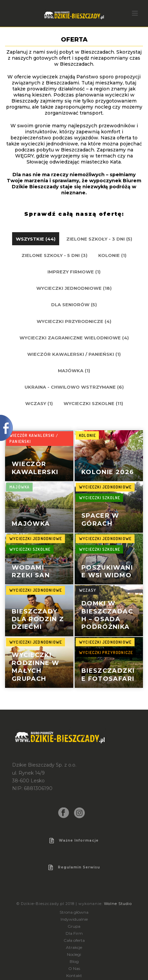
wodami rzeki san (31, 571)
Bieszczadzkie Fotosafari (108, 675)
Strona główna (74, 912)
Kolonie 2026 (108, 472)
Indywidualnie (74, 919)
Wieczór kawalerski (35, 468)
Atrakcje (74, 947)
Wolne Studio (118, 904)
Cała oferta (74, 940)
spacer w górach (100, 519)
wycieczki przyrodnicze (106, 652)
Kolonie (87, 435)
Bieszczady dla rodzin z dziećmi (38, 619)
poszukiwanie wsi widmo (107, 571)
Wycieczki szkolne (100, 498)
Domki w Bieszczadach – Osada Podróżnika (107, 615)
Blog (74, 961)
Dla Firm (74, 933)
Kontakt (74, 975)
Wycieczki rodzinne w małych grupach (36, 667)
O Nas (74, 968)
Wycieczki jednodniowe (105, 487)
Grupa (74, 926)
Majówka (31, 524)
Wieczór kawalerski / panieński (34, 439)
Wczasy (88, 590)
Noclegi (74, 954)
